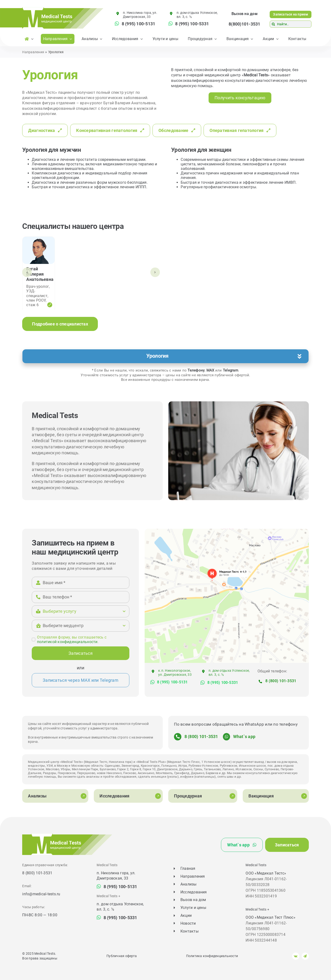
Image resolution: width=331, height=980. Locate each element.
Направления (33, 52)
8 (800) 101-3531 (281, 681)
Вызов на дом (244, 14)
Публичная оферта (122, 956)
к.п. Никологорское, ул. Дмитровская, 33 (175, 673)
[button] (165, 356)
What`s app (244, 736)
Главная (188, 868)
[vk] (296, 956)
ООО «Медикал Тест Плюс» (271, 917)
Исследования (194, 892)
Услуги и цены (193, 908)
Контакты (189, 931)
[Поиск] (273, 24)
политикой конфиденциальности (67, 642)
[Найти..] (291, 24)
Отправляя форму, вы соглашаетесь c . (72, 639)
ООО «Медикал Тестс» (266, 873)
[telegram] (305, 956)
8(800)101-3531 (244, 24)
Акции (186, 915)
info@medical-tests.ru (41, 894)
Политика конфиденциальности (212, 956)
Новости (188, 923)
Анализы (189, 884)
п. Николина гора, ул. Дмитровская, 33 (140, 15)
